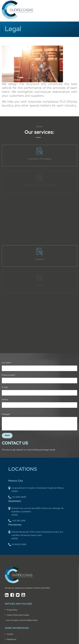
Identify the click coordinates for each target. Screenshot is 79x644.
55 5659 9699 (17, 497)
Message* (6, 414)
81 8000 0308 (17, 545)
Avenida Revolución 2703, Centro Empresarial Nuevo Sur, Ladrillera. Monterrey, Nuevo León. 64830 (36, 536)
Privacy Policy (12, 610)
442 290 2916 (17, 521)
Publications (11, 639)
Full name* (6, 363)
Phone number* (9, 375)
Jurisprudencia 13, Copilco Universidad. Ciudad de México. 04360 (36, 490)
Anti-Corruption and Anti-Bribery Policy (22, 620)
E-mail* (5, 387)
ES (71, 23)
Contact (10, 634)
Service (5, 400)
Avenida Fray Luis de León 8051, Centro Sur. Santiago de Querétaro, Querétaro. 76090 (36, 512)
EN (76, 23)
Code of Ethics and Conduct (18, 615)
